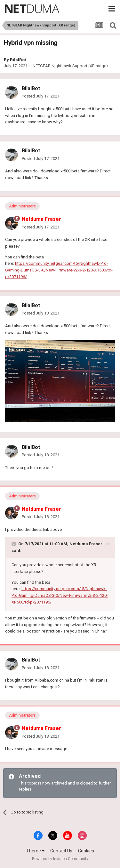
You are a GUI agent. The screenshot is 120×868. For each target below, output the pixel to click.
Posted (41, 96)
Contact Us (61, 851)
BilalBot (18, 60)
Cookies (86, 851)
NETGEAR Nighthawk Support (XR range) (70, 66)
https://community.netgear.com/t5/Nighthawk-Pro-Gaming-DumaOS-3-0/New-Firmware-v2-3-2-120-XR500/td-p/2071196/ (59, 270)
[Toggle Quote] (14, 544)
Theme (35, 851)
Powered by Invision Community (60, 859)
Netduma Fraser (86, 544)
